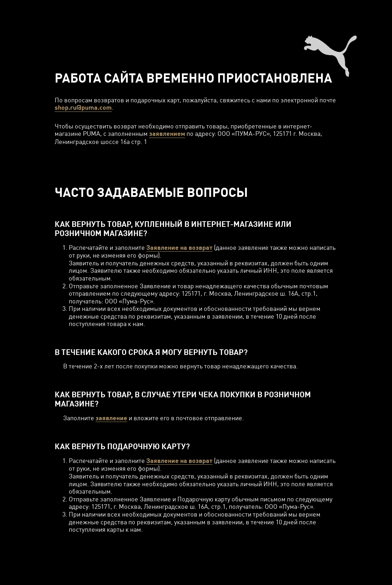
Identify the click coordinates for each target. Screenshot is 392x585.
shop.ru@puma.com (83, 107)
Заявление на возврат (179, 248)
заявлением (167, 134)
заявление (111, 418)
